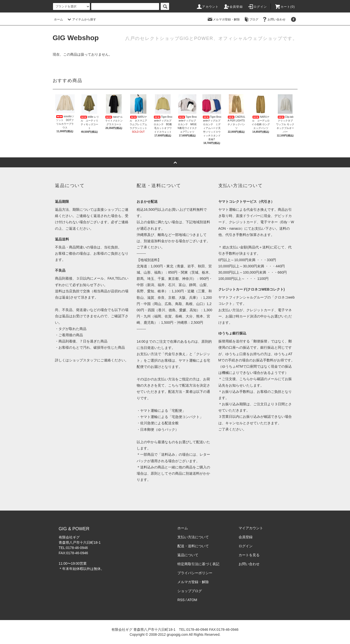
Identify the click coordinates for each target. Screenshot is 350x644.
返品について (188, 555)
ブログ (251, 19)
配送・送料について (193, 546)
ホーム (58, 19)
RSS (181, 600)
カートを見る (249, 555)
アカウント (207, 7)
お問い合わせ (274, 19)
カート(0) (285, 7)
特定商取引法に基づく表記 (198, 564)
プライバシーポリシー (195, 573)
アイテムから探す (81, 19)
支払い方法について (193, 537)
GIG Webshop (76, 38)
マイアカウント (251, 528)
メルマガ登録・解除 (223, 19)
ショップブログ (190, 591)
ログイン (257, 7)
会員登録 (233, 7)
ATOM (192, 600)
